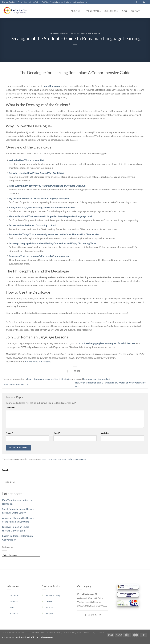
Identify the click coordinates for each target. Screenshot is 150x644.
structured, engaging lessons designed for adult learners (107, 343)
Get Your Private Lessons (52, 2)
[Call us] (96, 615)
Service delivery (53, 595)
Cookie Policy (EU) (55, 633)
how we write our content (37, 361)
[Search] (146, 12)
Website (105, 433)
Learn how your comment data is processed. (64, 459)
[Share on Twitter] (71, 371)
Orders (49, 601)
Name (9, 433)
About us (77, 11)
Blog (125, 11)
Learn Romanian (94, 11)
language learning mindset (97, 379)
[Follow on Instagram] (89, 615)
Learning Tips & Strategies (85, 33)
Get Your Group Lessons (77, 2)
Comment (11, 407)
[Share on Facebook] (68, 371)
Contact (136, 11)
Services (14, 601)
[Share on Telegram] (82, 371)
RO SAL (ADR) (89, 633)
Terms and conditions (14, 633)
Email (57, 433)
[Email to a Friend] (75, 371)
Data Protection (36, 633)
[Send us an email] (93, 615)
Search (5, 470)
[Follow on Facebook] (85, 615)
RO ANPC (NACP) (74, 633)
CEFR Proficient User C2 (15, 384)
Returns (49, 607)
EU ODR (100, 633)
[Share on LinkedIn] (79, 371)
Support (49, 613)
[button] (136, 2)
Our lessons (112, 11)
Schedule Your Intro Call (28, 2)
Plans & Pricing (9, 2)
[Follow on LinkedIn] (100, 615)
